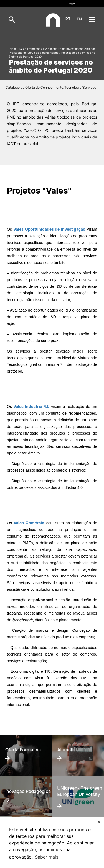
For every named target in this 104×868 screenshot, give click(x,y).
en (79, 19)
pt (68, 19)
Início (12, 49)
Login (71, 3)
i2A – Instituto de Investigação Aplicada (69, 49)
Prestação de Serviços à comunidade (34, 53)
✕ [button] (99, 822)
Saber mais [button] (47, 857)
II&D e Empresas (29, 49)
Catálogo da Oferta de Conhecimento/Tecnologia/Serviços (51, 87)
